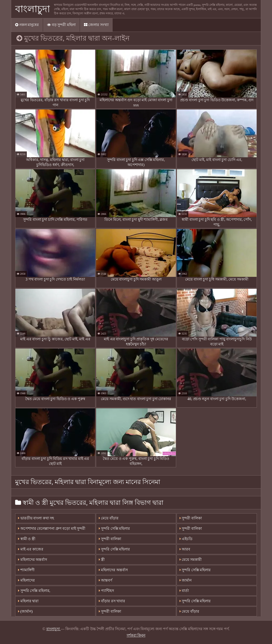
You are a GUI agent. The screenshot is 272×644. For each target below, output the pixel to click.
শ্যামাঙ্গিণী (26, 570)
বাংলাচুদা (33, 9)
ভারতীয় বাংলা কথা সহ (36, 518)
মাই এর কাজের (31, 549)
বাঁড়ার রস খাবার (112, 601)
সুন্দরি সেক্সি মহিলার (114, 529)
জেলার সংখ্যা (96, 25)
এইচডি (186, 539)
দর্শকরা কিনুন (136, 635)
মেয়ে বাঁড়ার (109, 518)
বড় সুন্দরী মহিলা (61, 25)
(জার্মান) (25, 611)
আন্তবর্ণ (106, 580)
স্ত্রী (102, 560)
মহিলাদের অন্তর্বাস (33, 560)
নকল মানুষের (27, 25)
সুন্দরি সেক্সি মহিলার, (34, 591)
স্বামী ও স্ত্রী (27, 539)
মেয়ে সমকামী (191, 560)
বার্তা (184, 591)
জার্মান (186, 580)
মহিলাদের (26, 580)
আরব (185, 549)
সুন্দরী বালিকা (110, 539)
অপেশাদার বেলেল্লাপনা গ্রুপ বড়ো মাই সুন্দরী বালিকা (52, 530)
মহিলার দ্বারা (28, 601)
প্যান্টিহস (107, 591)
